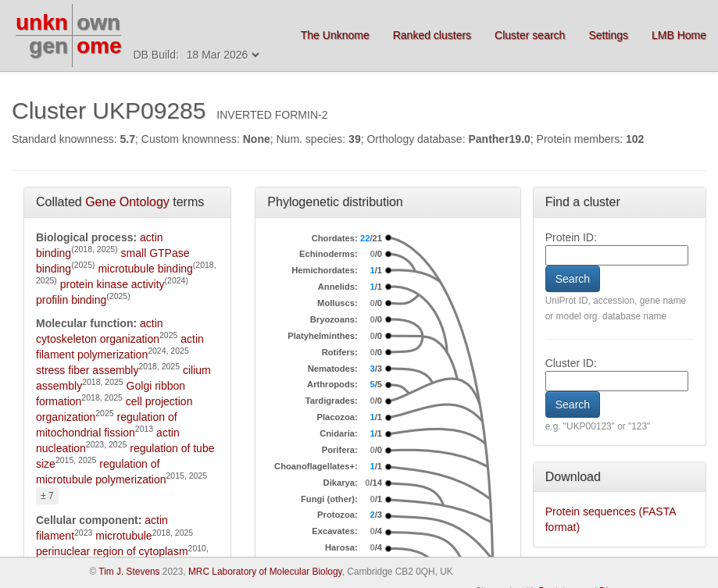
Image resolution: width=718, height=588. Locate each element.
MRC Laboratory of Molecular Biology (265, 572)
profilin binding (71, 300)
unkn (42, 22)
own (98, 22)
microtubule (123, 536)
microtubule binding (145, 269)
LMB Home (679, 35)
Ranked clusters (432, 35)
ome (99, 46)
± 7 (47, 496)
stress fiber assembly (87, 370)
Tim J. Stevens (129, 572)
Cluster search (530, 35)
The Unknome (335, 35)
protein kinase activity (113, 284)
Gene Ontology (127, 202)
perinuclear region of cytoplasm (112, 551)
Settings (608, 35)
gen (48, 46)
